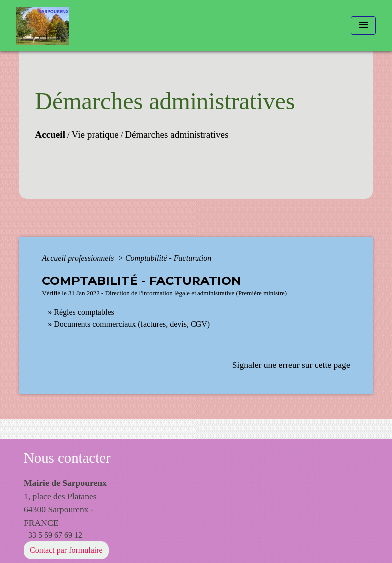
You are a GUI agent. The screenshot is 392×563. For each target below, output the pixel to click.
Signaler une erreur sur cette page (291, 365)
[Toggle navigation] (363, 26)
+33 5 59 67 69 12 (53, 535)
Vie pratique (95, 135)
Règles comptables (84, 312)
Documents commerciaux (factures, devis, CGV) (132, 324)
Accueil (50, 135)
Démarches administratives (177, 135)
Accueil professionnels (79, 258)
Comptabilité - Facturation (168, 258)
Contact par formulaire (66, 550)
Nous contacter (67, 458)
